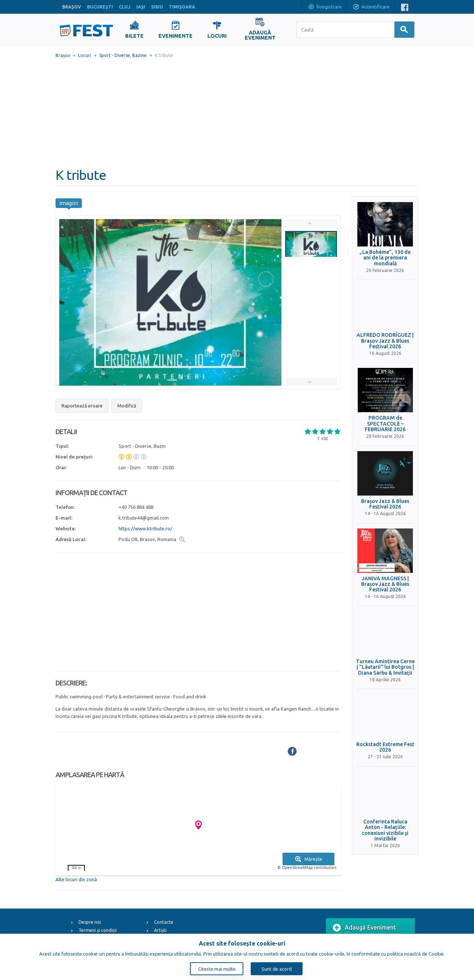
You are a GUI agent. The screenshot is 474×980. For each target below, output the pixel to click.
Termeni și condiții (98, 930)
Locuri (85, 55)
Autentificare (371, 7)
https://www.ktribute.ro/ (145, 528)
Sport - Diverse (115, 55)
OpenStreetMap (297, 867)
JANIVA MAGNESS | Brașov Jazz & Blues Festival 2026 (385, 584)
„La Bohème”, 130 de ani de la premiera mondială (385, 258)
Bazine (139, 55)
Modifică (127, 406)
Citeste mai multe (217, 969)
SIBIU (157, 7)
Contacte (164, 922)
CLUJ (125, 7)
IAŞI (141, 7)
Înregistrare (325, 7)
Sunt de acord (277, 969)
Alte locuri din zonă (76, 879)
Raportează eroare (82, 406)
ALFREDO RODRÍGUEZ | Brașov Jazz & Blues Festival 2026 (385, 341)
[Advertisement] (237, 113)
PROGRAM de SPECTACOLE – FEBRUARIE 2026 (385, 424)
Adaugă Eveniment (365, 928)
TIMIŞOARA (182, 7)
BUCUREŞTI (100, 7)
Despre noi (90, 922)
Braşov (63, 55)
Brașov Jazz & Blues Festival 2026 (385, 504)
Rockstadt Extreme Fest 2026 (385, 747)
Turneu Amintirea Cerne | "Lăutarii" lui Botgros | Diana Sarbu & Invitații (385, 667)
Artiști (160, 930)
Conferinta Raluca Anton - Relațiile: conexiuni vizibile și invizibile (385, 830)
